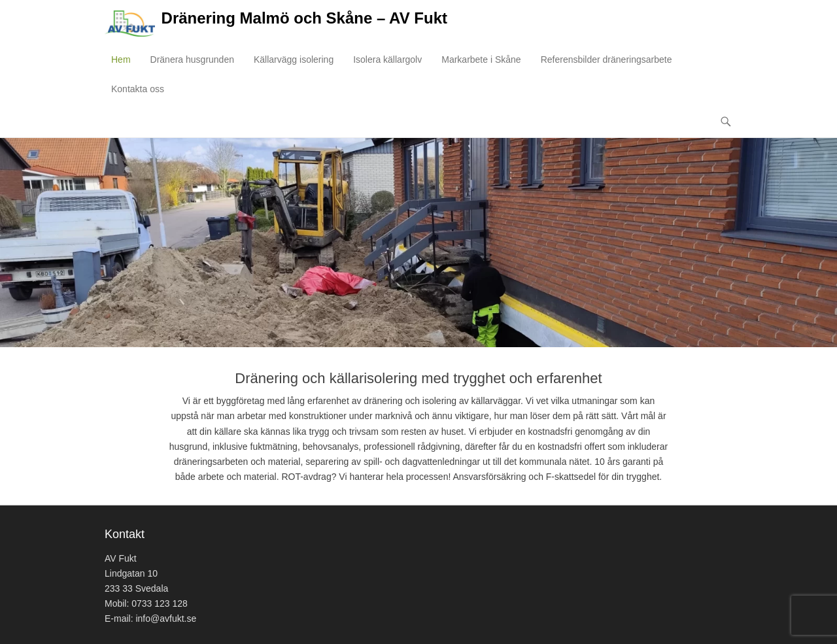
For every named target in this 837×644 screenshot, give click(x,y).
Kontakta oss (138, 89)
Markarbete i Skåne (481, 59)
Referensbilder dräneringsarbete (606, 59)
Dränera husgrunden (192, 59)
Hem (121, 59)
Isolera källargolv (387, 59)
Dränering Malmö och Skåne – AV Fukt (304, 18)
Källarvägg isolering (294, 59)
